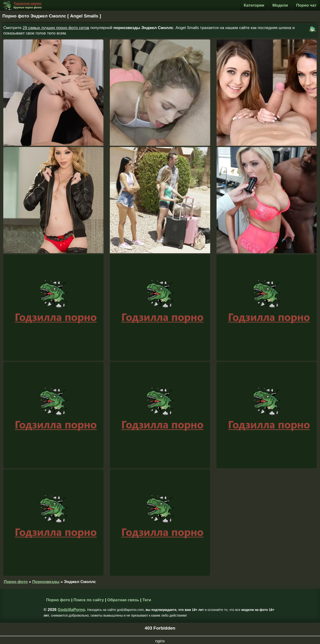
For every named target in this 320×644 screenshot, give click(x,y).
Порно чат (306, 5)
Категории (254, 5)
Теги (147, 600)
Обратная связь (123, 600)
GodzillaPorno (71, 610)
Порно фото (16, 582)
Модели (280, 5)
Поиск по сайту (89, 600)
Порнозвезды (46, 582)
